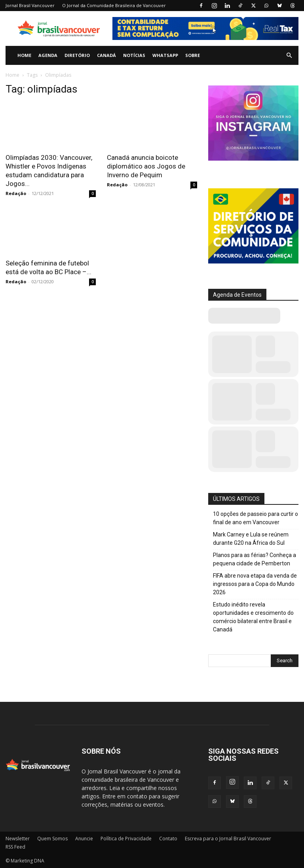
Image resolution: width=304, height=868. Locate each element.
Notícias (134, 55)
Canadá (106, 55)
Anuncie (84, 839)
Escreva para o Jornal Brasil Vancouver (228, 839)
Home (24, 55)
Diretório (77, 55)
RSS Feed (15, 847)
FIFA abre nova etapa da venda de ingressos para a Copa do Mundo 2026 (255, 584)
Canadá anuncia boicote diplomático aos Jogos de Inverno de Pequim (146, 166)
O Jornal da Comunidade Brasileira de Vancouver (114, 5)
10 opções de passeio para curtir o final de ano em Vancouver (256, 518)
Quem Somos (52, 839)
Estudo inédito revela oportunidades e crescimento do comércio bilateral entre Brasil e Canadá (253, 617)
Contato (168, 839)
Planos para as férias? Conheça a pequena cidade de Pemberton (255, 559)
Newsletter (18, 839)
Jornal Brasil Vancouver (30, 5)
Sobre (193, 55)
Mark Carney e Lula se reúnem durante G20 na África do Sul (251, 539)
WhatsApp (165, 55)
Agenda (48, 55)
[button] (289, 56)
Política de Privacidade (126, 839)
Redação (16, 193)
